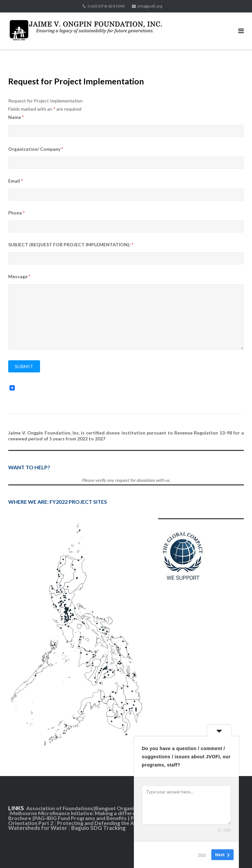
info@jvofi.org (150, 6)
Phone (16, 213)
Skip (202, 855)
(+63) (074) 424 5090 (106, 6)
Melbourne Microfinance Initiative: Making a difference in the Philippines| (99, 813)
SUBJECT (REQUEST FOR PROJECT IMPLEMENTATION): (71, 245)
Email (15, 181)
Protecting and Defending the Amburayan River (115, 823)
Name (16, 117)
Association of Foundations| (61, 808)
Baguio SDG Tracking (99, 828)
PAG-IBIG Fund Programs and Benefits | (82, 818)
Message (19, 276)
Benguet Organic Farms (124, 808)
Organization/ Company (36, 149)
